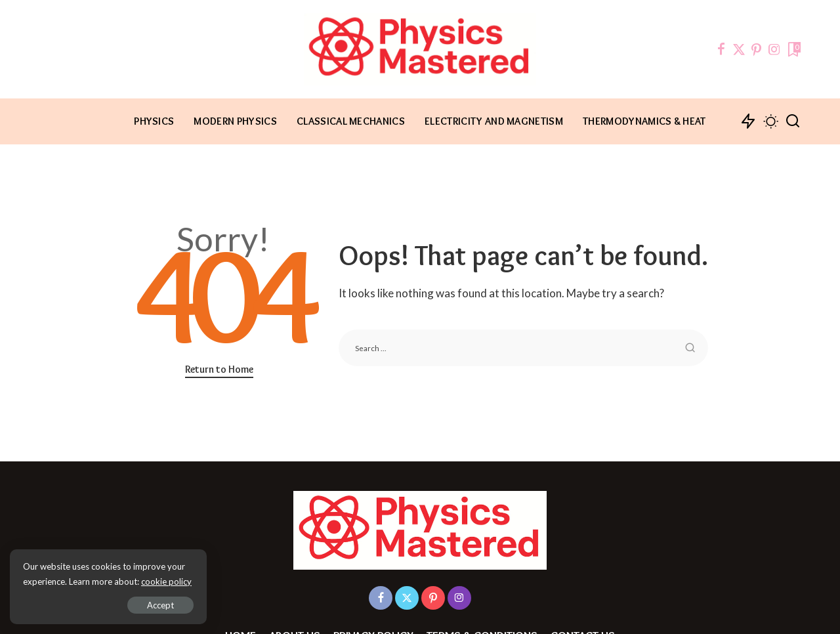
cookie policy (166, 581)
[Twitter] (739, 49)
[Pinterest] (757, 49)
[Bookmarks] (793, 49)
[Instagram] (774, 49)
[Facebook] (721, 49)
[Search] (793, 121)
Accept (160, 605)
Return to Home (219, 369)
